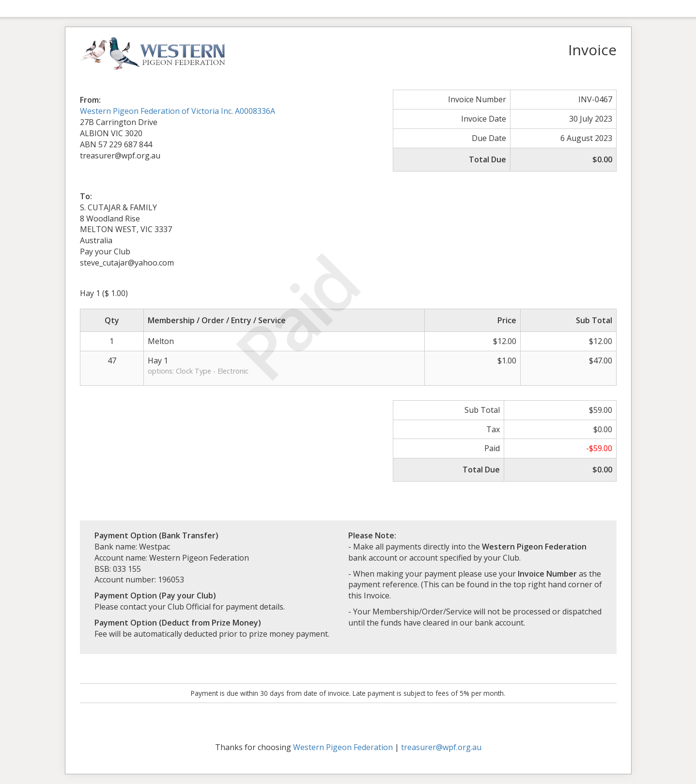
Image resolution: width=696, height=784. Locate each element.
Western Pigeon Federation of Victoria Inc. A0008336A (178, 111)
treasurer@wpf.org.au (441, 747)
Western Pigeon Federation (343, 747)
